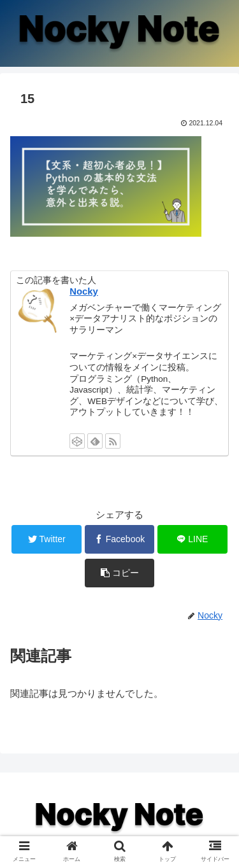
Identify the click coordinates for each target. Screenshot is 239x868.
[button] (120, 573)
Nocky (84, 291)
